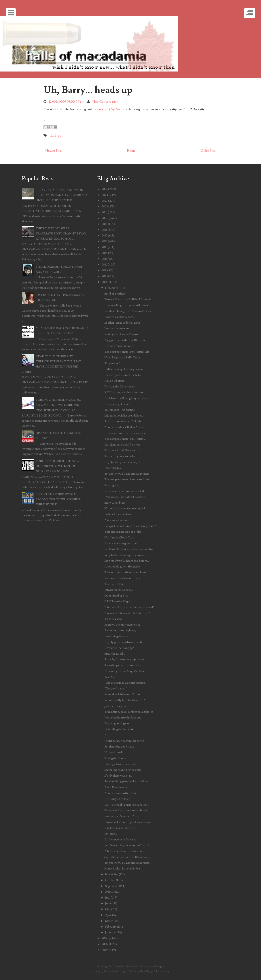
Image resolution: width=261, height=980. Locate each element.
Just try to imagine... (116, 706)
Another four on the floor (120, 793)
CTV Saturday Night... (118, 601)
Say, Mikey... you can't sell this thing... (127, 857)
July (108, 898)
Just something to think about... (123, 718)
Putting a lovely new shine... (122, 764)
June (108, 903)
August (110, 892)
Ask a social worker (117, 520)
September (112, 886)
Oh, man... (111, 834)
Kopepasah (110, 971)
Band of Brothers (115, 294)
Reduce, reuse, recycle (119, 346)
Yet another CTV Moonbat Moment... (127, 863)
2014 (105, 253)
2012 (104, 265)
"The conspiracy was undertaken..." (126, 683)
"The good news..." (116, 689)
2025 (105, 189)
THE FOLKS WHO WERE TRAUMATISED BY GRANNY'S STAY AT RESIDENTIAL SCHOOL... (61, 234)
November (112, 874)
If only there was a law (118, 776)
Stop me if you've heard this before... (127, 561)
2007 (105, 944)
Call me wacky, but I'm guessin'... (125, 369)
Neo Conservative (105, 102)
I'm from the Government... (121, 387)
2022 (105, 207)
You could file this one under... (123, 578)
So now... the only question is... (123, 625)
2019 (105, 224)
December (112, 288)
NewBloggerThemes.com (154, 971)
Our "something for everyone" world (127, 845)
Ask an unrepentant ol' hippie (123, 421)
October (110, 880)
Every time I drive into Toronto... (124, 694)
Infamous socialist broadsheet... (124, 416)
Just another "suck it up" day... (123, 816)
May (108, 909)
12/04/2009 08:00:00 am (67, 102)
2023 (105, 201)
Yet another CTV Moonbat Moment (127, 474)
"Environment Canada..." (119, 590)
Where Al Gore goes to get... (122, 543)
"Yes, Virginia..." (114, 468)
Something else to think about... (124, 665)
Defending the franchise (119, 729)
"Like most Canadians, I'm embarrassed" (129, 607)
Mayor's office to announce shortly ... (127, 810)
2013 (104, 259)
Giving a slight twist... (117, 404)
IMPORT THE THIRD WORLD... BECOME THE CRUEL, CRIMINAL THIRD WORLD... (59, 499)
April (108, 915)
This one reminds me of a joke (123, 532)
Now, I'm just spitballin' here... (123, 358)
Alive (108, 735)
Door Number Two (116, 596)
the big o (56, 136)
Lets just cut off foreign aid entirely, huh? (130, 526)
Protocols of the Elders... (120, 317)
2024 (105, 195)
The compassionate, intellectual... (125, 439)
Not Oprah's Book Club (119, 538)
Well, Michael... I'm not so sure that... (127, 805)
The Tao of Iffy (114, 584)
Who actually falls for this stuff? (125, 700)
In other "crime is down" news (122, 323)
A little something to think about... (125, 851)
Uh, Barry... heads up (88, 90)
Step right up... (113, 485)
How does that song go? (119, 648)
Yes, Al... (110, 677)
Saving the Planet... (116, 758)
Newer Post (54, 151)
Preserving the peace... (118, 636)
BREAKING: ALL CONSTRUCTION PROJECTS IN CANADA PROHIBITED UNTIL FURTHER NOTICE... (61, 195)
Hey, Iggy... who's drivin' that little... (126, 642)
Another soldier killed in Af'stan (124, 427)
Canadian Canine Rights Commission (128, 822)
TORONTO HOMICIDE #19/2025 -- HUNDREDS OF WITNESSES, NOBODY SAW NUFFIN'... (59, 466)
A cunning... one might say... (121, 630)
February (111, 927)
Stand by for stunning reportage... (125, 660)
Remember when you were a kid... (125, 491)
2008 (105, 938)
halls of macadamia (129, 966)
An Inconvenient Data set (120, 840)
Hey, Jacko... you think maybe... (123, 462)
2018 (104, 230)
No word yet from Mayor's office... (125, 671)
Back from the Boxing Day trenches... (127, 398)
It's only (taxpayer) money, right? (125, 509)
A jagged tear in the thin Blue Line (125, 340)
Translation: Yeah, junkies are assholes (129, 712)
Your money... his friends (120, 410)
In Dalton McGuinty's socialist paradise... (130, 549)
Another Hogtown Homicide (122, 567)
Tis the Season (113, 619)
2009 (105, 282)
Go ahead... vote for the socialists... (125, 433)
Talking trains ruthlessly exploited (126, 572)
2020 (105, 218)
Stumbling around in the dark (123, 770)
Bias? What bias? (115, 503)
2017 (105, 236)
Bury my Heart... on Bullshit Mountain (128, 299)
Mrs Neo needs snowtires (120, 828)
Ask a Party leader (116, 787)
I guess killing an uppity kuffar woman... (129, 305)
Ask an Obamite (114, 381)
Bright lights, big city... (118, 723)
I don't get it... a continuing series (124, 741)
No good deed (113, 752)
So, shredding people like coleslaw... (127, 781)
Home (131, 151)
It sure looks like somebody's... (123, 869)
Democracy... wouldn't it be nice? (125, 497)
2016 (105, 241)
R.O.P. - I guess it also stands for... (125, 392)
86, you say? (112, 363)
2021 (104, 212)
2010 (105, 276)
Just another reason (117, 328)
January (110, 932)
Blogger (159, 966)
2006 (105, 950)
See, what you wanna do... (120, 456)
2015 (104, 247)
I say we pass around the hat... (123, 375)
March (109, 921)
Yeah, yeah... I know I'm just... (122, 334)
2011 (104, 270)
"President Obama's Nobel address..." (127, 613)
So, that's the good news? (120, 747)
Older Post (208, 151)
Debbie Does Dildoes (118, 514)
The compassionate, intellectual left (127, 352)
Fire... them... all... (115, 654)
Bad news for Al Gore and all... (123, 450)
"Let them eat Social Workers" (123, 445)
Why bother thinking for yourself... (126, 555)
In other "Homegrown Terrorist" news (128, 311)
